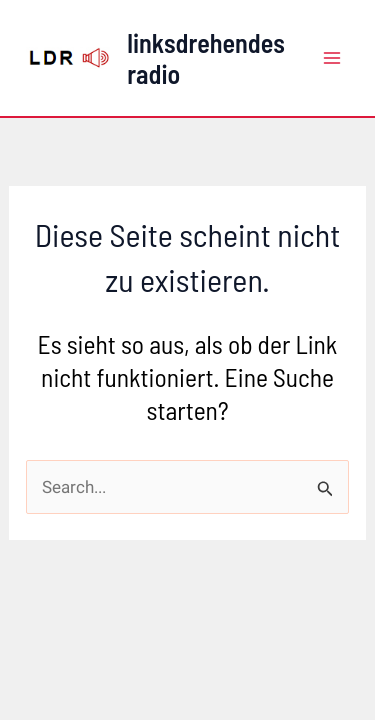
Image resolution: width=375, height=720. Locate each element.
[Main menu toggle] (333, 58)
